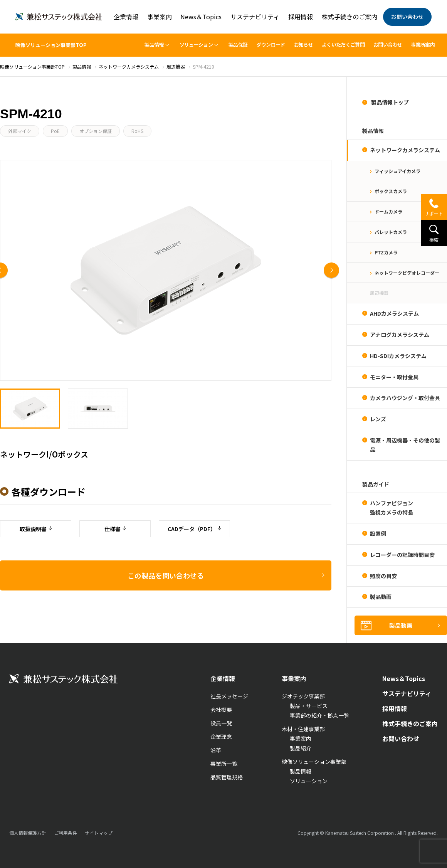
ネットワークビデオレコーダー (407, 273)
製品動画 (381, 597)
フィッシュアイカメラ (397, 171)
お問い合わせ (407, 17)
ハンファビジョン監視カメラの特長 (392, 508)
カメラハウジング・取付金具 (405, 398)
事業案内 (160, 17)
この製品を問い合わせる (166, 788)
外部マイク (20, 131)
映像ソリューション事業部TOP (51, 45)
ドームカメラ (388, 211)
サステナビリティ (255, 17)
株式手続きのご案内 (350, 17)
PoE (55, 131)
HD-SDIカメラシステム (398, 356)
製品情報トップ (389, 102)
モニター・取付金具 (394, 377)
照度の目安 (383, 576)
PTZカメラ (386, 252)
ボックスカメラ (391, 191)
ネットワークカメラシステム (405, 150)
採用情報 (301, 17)
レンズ (378, 419)
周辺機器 (379, 293)
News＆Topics (201, 17)
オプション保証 (96, 131)
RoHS (137, 131)
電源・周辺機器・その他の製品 (405, 445)
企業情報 (126, 17)
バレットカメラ (391, 232)
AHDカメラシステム (394, 313)
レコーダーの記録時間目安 (402, 555)
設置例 (378, 533)
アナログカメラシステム (400, 335)
